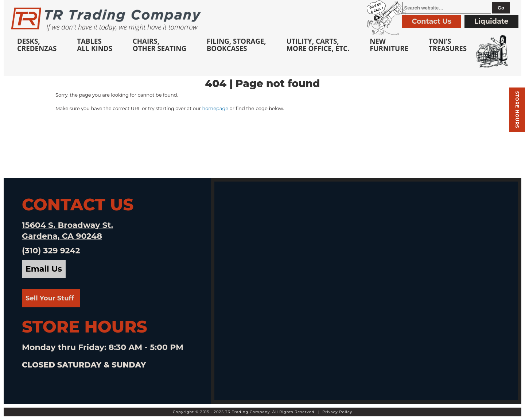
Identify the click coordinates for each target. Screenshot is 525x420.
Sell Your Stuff (50, 298)
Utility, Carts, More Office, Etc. (318, 45)
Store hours (517, 110)
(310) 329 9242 (51, 251)
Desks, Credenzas (37, 45)
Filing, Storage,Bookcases (236, 45)
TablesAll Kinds (95, 45)
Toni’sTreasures (448, 45)
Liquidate (491, 21)
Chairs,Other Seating (160, 45)
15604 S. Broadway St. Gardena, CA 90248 (67, 231)
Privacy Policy (337, 412)
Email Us (44, 269)
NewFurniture (389, 45)
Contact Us (432, 21)
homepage (215, 108)
